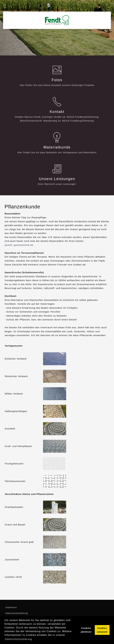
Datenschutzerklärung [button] (18, 639)
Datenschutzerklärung (17, 613)
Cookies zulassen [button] (102, 630)
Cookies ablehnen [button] (86, 630)
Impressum (11, 607)
